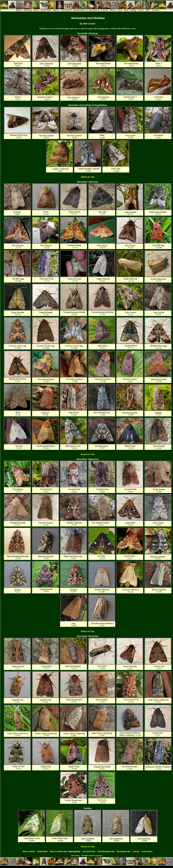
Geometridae (89, 851)
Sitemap (28, 10)
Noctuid (93, 10)
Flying (133, 10)
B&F (148, 10)
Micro (36, 10)
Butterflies (46, 10)
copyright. (99, 856)
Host (120, 10)
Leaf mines (147, 851)
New (126, 10)
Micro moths (29, 851)
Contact (156, 10)
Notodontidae (104, 851)
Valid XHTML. (76, 856)
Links (141, 10)
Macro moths (57, 851)
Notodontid (79, 10)
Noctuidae (122, 851)
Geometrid (66, 10)
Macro (56, 10)
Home (19, 10)
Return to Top (88, 177)
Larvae (105, 10)
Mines (113, 10)
